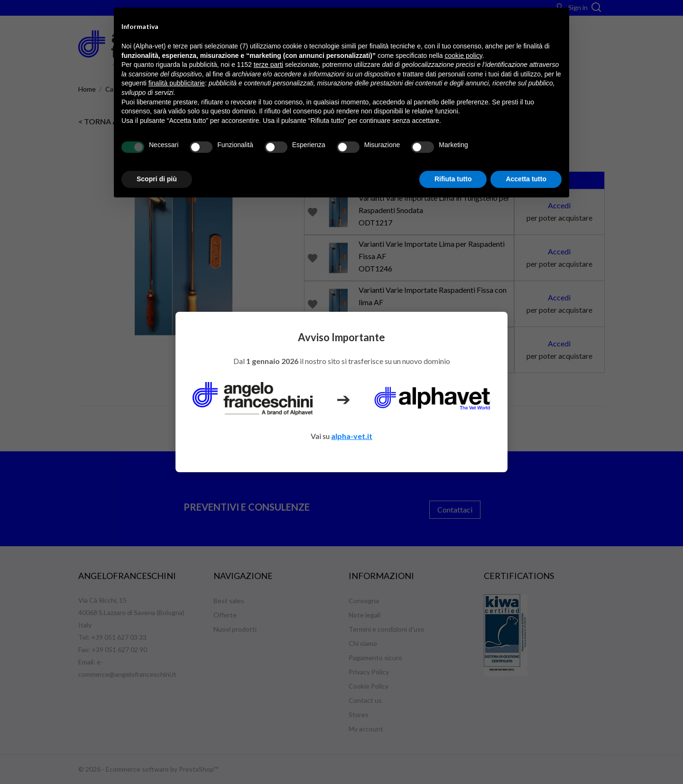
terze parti (268, 65)
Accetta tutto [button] (526, 179)
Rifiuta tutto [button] (453, 179)
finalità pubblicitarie (177, 83)
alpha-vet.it (352, 436)
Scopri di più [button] (157, 179)
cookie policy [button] (464, 56)
